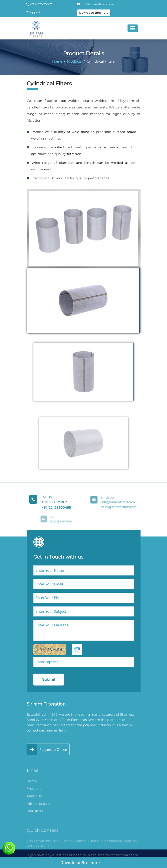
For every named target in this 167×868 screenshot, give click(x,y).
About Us (34, 804)
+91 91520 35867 (39, 4)
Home (57, 61)
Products (74, 61)
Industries (35, 819)
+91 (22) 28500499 (56, 507)
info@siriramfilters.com (96, 4)
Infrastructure (38, 812)
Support (33, 12)
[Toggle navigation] (133, 28)
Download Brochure (94, 13)
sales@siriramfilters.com (118, 506)
